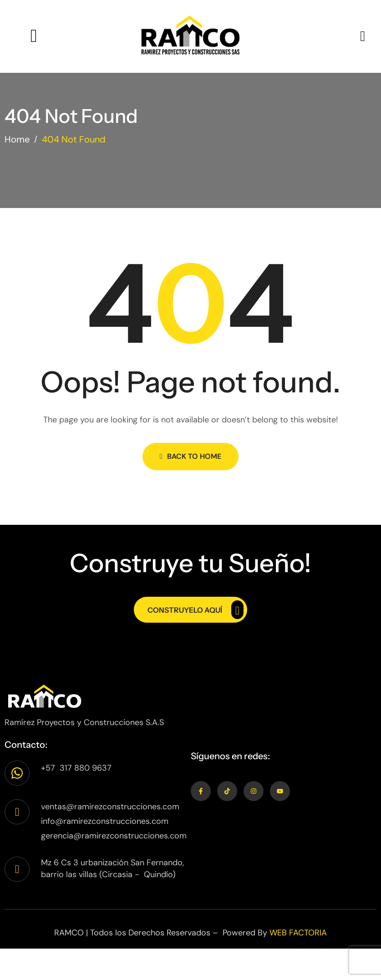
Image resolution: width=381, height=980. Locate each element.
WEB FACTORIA (298, 933)
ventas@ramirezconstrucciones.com (110, 807)
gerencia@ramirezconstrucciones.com (114, 836)
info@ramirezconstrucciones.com (105, 821)
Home (17, 139)
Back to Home (190, 456)
